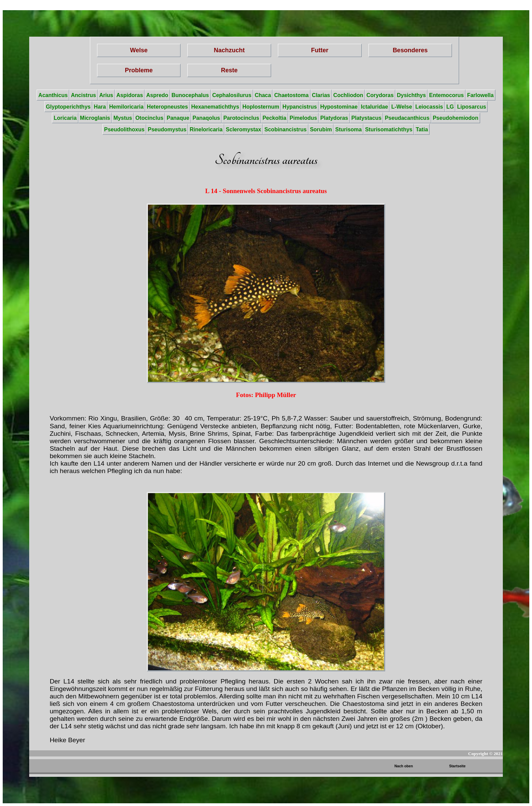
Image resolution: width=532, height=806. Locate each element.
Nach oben (404, 766)
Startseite (458, 766)
